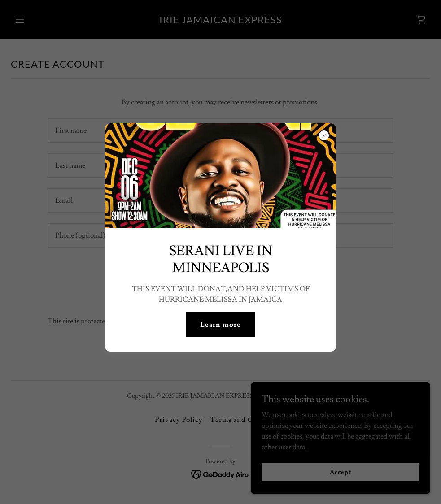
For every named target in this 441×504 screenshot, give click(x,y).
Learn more (220, 325)
